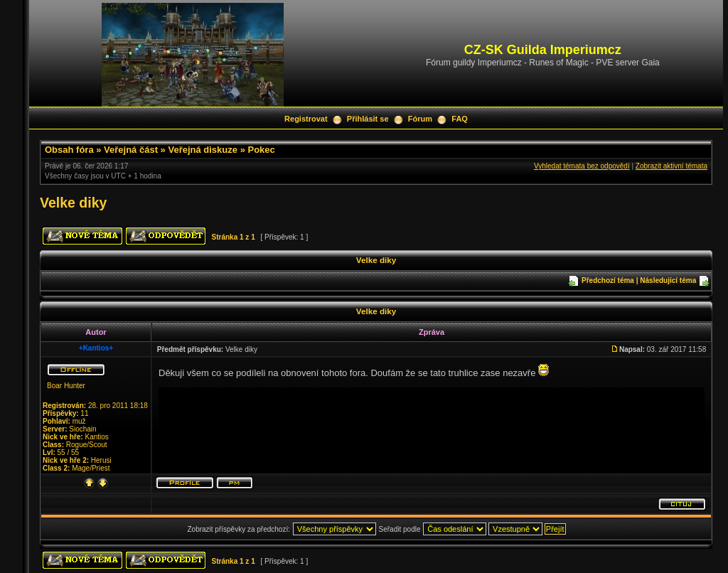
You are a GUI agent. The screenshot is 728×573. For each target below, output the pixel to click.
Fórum (420, 119)
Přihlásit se (368, 119)
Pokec (261, 150)
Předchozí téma (608, 280)
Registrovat (306, 119)
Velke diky (73, 203)
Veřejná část (131, 150)
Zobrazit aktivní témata (671, 166)
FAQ (460, 119)
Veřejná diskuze (203, 150)
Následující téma (668, 280)
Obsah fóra (69, 150)
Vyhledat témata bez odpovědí (582, 166)
